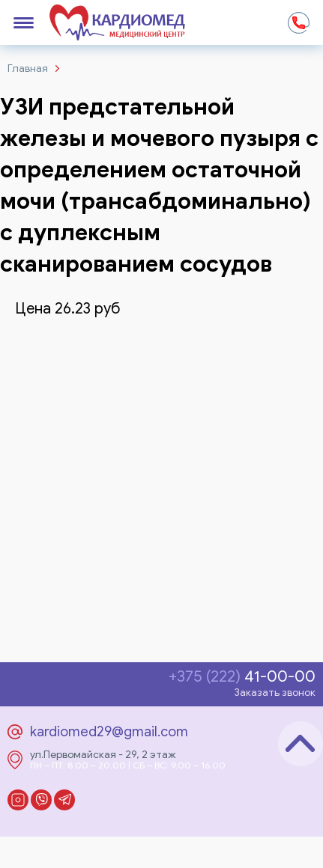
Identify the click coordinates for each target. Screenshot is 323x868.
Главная (28, 68)
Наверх (301, 744)
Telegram (64, 800)
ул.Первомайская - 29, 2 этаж (103, 755)
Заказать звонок (275, 693)
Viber (41, 800)
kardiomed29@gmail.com (109, 732)
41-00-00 (242, 677)
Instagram (18, 800)
